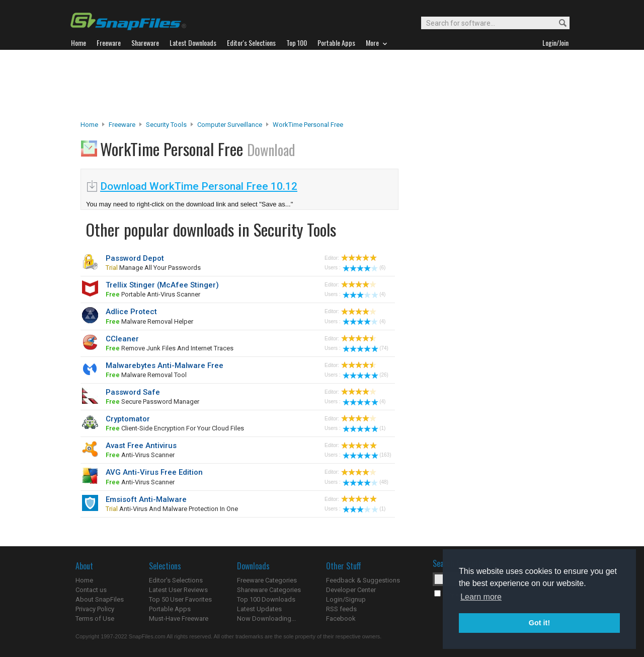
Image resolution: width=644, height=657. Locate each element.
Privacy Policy (95, 609)
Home (89, 125)
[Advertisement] (322, 85)
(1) (364, 428)
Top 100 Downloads (266, 599)
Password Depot (135, 258)
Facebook (341, 618)
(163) (367, 455)
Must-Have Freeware (179, 618)
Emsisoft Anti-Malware (146, 499)
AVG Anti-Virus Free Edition (154, 472)
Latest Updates (259, 609)
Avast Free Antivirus (141, 446)
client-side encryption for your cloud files (175, 428)
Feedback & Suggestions (363, 580)
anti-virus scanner (140, 455)
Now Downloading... (266, 618)
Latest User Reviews (178, 590)
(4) (364, 294)
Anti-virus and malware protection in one (172, 509)
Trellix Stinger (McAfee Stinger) (162, 285)
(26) (366, 375)
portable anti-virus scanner (153, 294)
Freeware (122, 125)
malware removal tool (146, 375)
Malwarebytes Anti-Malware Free (165, 366)
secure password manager (152, 401)
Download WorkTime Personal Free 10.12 (199, 186)
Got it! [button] (539, 623)
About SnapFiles (100, 599)
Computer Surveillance (230, 125)
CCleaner (122, 339)
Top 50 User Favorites (180, 599)
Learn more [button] (481, 597)
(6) (364, 268)
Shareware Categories (269, 590)
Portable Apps (170, 609)
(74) (366, 348)
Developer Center (351, 590)
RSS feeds (341, 609)
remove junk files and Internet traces (170, 348)
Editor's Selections (176, 580)
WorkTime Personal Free (308, 125)
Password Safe (133, 392)
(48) (366, 482)
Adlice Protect (131, 312)
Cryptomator (128, 419)
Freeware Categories (267, 580)
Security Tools (166, 125)
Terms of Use (95, 618)
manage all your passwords (153, 268)
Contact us (91, 590)
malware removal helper (149, 321)
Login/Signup (346, 599)
